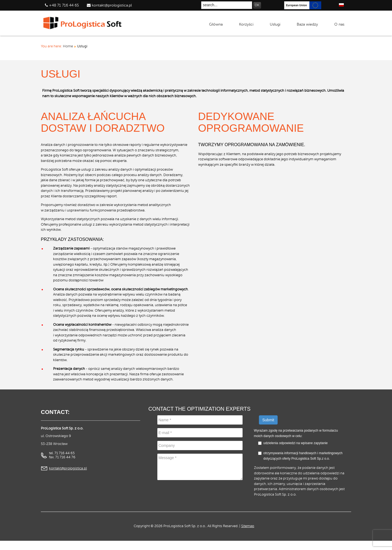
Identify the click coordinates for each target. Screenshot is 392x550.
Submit (268, 420)
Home (68, 46)
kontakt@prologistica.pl (111, 5)
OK (257, 5)
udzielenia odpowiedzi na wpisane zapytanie (296, 443)
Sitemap (248, 526)
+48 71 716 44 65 (64, 5)
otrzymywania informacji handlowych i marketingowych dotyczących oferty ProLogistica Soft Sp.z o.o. (300, 456)
